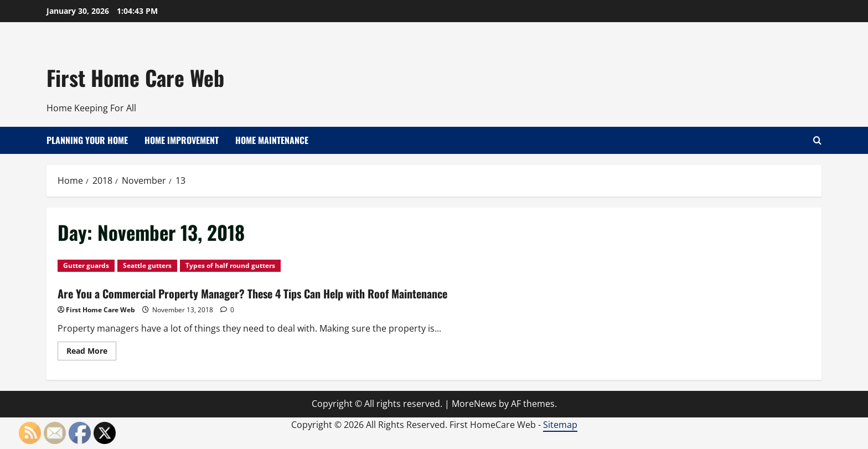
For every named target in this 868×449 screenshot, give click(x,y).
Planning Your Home (87, 140)
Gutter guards (86, 265)
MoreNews (474, 404)
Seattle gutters (147, 265)
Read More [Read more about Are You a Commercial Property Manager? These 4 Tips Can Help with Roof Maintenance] (91, 353)
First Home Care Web (135, 78)
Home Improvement (182, 140)
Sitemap (560, 425)
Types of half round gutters (230, 265)
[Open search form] (817, 140)
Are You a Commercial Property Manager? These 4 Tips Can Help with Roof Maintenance (252, 293)
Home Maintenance (272, 140)
